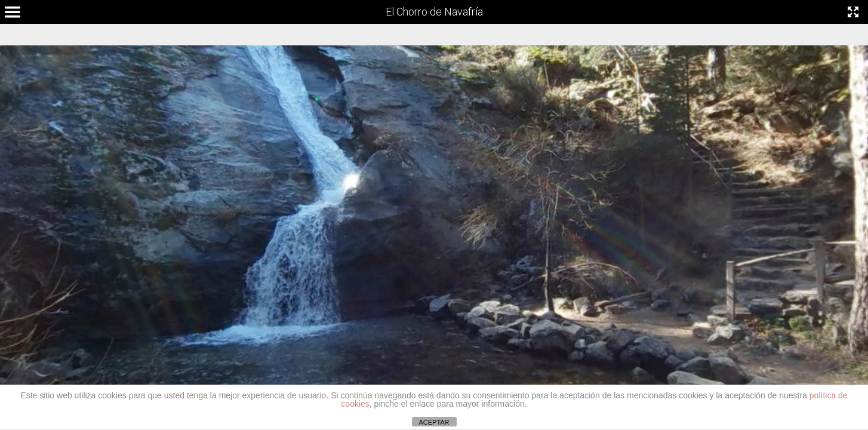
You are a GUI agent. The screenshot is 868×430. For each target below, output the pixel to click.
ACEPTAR (434, 422)
